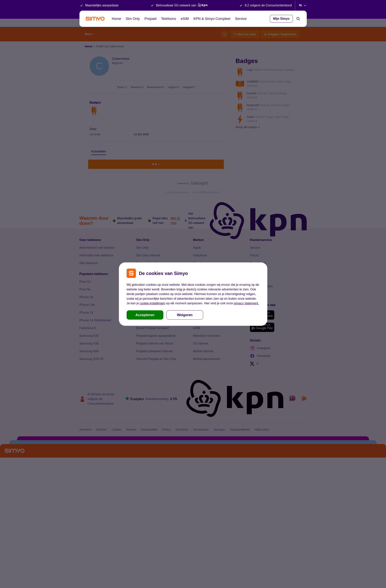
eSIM (185, 19)
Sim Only (133, 19)
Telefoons (169, 19)
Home (117, 19)
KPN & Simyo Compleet (212, 19)
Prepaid (151, 19)
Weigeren (185, 315)
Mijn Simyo (281, 19)
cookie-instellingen (153, 303)
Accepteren (145, 315)
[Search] (298, 19)
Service (241, 19)
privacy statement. (246, 303)
